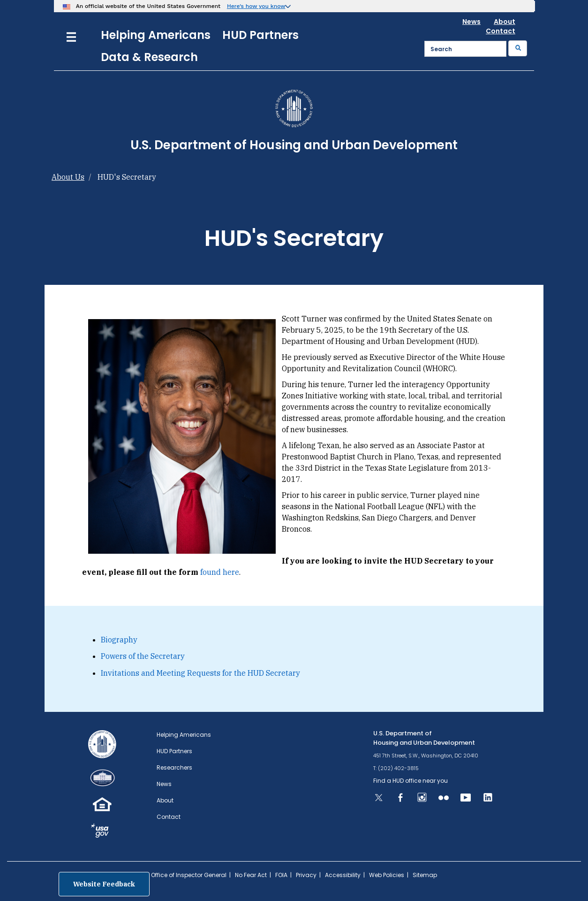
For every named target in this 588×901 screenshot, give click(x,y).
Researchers (174, 767)
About (505, 22)
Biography (119, 640)
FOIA (281, 875)
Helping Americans (156, 35)
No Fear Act (251, 875)
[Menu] (71, 36)
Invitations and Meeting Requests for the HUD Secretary (200, 673)
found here (220, 572)
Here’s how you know (256, 6)
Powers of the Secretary (143, 656)
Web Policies (387, 875)
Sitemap (425, 875)
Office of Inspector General (189, 875)
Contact (501, 31)
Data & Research (149, 57)
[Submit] (518, 48)
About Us (68, 177)
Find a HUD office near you (411, 781)
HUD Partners (260, 35)
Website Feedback (104, 884)
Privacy (306, 875)
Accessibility (343, 875)
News (471, 22)
